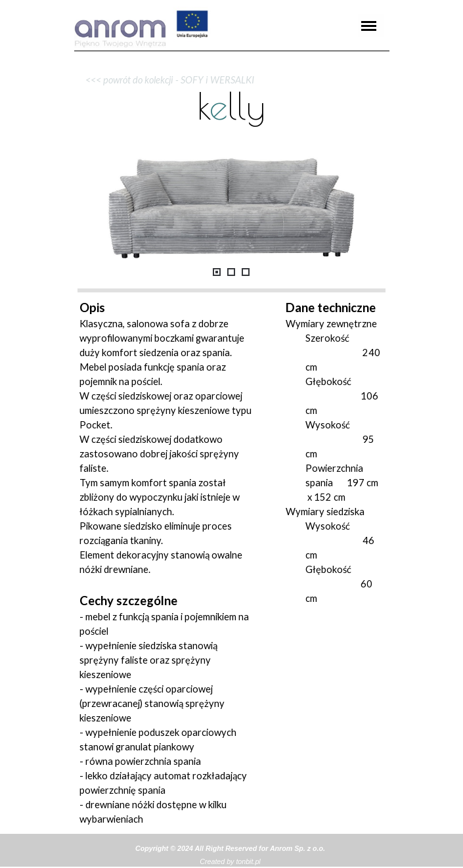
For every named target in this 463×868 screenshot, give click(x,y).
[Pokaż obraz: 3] (246, 272)
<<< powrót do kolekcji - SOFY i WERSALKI (167, 80)
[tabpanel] (232, 51)
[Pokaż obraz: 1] (217, 272)
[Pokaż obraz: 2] (231, 272)
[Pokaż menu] (369, 26)
